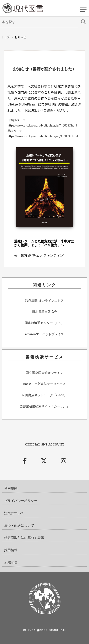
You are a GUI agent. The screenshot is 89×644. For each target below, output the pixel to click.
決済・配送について (19, 525)
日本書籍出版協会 (44, 312)
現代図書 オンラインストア (44, 301)
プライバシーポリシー (21, 501)
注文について (14, 513)
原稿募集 (11, 562)
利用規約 (11, 488)
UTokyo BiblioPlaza (21, 104)
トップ (5, 37)
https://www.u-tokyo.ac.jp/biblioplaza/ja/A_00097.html (42, 125)
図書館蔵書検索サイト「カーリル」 (44, 406)
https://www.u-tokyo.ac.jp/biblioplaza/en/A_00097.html (43, 136)
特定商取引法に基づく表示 (24, 538)
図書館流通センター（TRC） (45, 323)
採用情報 (11, 550)
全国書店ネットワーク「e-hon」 (44, 395)
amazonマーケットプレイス (44, 334)
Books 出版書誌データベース (44, 384)
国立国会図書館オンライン (44, 373)
